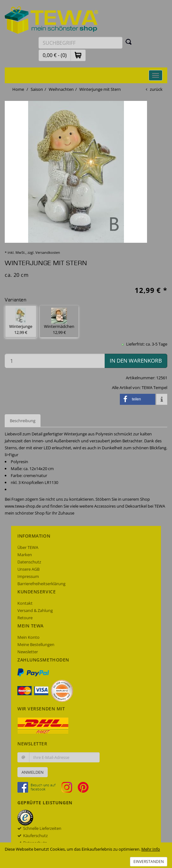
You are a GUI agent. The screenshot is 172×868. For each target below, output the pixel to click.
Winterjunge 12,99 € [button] (21, 321)
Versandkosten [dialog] (48, 252)
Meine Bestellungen (36, 644)
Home (18, 89)
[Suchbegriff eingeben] (80, 43)
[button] (78, 55)
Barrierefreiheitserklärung (41, 584)
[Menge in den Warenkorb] (55, 361)
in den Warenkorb (136, 361)
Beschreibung (23, 421)
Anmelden (33, 772)
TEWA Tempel (154, 387)
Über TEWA (28, 547)
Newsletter (28, 652)
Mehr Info (151, 849)
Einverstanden (149, 862)
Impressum (28, 576)
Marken (25, 555)
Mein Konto (28, 637)
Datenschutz (29, 562)
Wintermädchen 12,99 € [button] (59, 321)
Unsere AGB (28, 569)
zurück (156, 89)
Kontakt (25, 603)
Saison (37, 89)
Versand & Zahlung (35, 610)
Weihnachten (61, 89)
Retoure (25, 618)
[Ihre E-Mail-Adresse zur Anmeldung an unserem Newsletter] (64, 757)
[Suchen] (129, 42)
